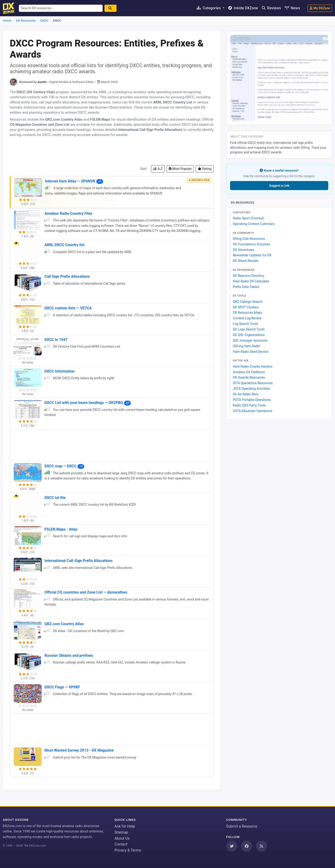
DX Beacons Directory (249, 276)
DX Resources (26, 20)
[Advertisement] (112, 151)
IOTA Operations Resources (253, 383)
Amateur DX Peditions (249, 372)
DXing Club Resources (249, 239)
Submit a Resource (242, 826)
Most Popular (180, 169)
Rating (205, 169)
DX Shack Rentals (246, 261)
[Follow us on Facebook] (247, 846)
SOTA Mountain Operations (253, 411)
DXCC (44, 20)
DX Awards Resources (249, 377)
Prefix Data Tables (246, 287)
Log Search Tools (245, 324)
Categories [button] (209, 8)
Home (7, 20)
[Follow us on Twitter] (232, 846)
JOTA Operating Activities (251, 389)
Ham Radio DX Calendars (251, 281)
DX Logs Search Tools (249, 329)
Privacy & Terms (128, 850)
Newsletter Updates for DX (252, 255)
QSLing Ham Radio (247, 346)
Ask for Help (125, 826)
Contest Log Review (247, 318)
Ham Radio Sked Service (251, 352)
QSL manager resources (250, 340)
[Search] (112, 8)
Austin (42, 82)
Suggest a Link (279, 186)
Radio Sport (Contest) (249, 218)
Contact (121, 844)
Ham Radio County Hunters (253, 366)
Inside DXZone (243, 8)
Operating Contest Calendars (254, 224)
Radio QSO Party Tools (249, 405)
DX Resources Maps (248, 313)
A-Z (158, 169)
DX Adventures (244, 250)
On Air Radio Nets (246, 394)
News (292, 8)
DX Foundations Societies (251, 244)
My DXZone (320, 8)
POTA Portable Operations (252, 400)
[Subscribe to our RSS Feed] (261, 846)
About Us (122, 838)
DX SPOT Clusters (246, 307)
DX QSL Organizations (249, 335)
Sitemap (121, 832)
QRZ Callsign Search (248, 302)
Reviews (271, 8)
